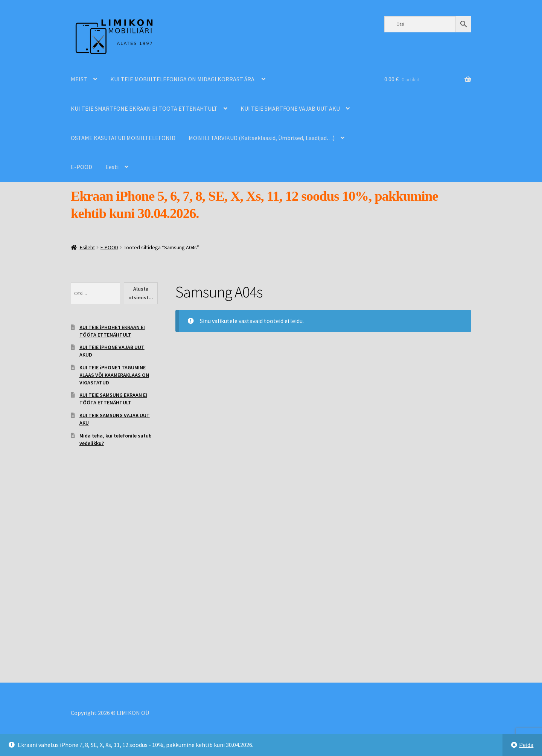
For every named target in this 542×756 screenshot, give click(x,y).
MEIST (79, 79)
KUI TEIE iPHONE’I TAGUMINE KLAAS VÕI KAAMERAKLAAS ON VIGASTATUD (114, 375)
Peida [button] (526, 745)
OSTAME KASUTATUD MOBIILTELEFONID (123, 138)
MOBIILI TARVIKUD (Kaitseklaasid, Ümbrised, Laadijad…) (262, 138)
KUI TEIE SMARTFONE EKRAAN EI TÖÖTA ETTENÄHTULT (144, 108)
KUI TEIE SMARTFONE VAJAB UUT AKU (290, 108)
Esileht (87, 247)
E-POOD (81, 167)
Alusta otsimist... (141, 293)
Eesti (112, 167)
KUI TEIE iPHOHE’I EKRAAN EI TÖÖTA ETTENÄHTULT (112, 331)
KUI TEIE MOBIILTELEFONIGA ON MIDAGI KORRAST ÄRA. (183, 79)
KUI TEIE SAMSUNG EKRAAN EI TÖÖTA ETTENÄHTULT (113, 399)
